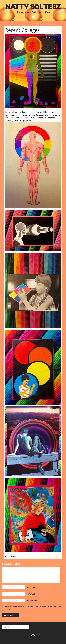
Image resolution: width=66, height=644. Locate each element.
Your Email (30, 594)
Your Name (30, 587)
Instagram (23, 121)
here (44, 118)
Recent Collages (23, 30)
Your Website (31, 600)
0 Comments (11, 556)
